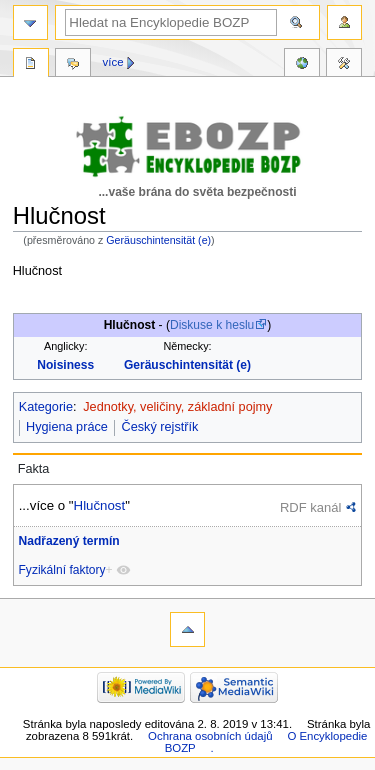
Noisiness (65, 365)
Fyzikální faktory (62, 570)
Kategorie (46, 407)
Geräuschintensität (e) (158, 240)
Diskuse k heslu (212, 325)
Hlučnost (100, 505)
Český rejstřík (160, 427)
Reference (302, 65)
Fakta (34, 469)
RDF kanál (310, 507)
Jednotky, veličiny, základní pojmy (177, 407)
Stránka (31, 65)
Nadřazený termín (69, 541)
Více (113, 62)
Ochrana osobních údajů (210, 736)
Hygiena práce (67, 427)
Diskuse (73, 65)
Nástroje (344, 65)
